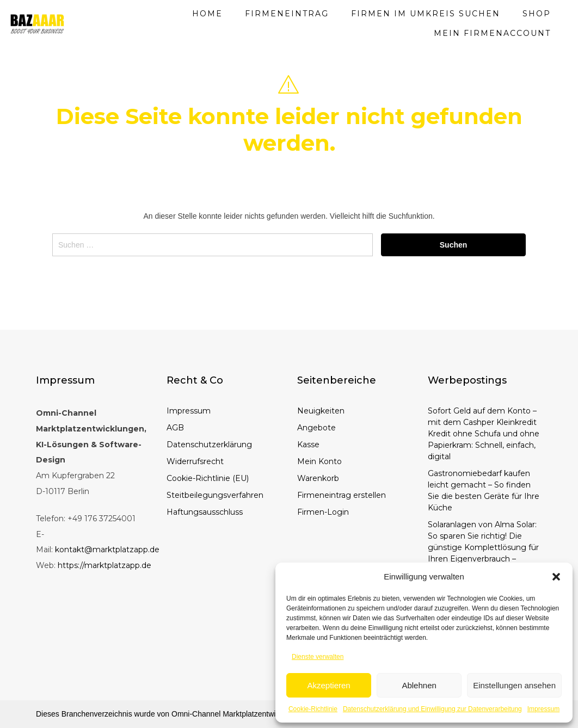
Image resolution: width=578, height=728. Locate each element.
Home (207, 14)
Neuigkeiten (321, 411)
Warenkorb (318, 478)
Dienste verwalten (318, 657)
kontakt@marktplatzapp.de (107, 550)
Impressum (543, 709)
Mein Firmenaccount (492, 33)
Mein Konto (319, 461)
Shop (537, 14)
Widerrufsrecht (195, 461)
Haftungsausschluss (205, 512)
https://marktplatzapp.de (104, 565)
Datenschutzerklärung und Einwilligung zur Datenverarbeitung (432, 709)
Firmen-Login (323, 512)
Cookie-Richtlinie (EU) (208, 478)
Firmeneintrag (287, 14)
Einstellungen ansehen (514, 685)
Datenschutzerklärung (209, 445)
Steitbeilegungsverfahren (215, 495)
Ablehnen (419, 685)
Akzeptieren (328, 685)
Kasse (308, 445)
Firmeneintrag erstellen (342, 495)
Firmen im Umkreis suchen (426, 14)
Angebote (316, 428)
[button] (556, 577)
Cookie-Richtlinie (313, 709)
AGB (175, 428)
